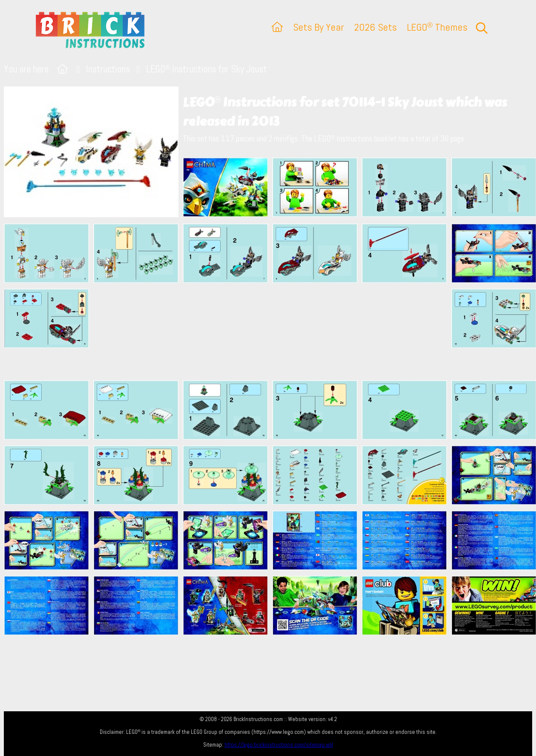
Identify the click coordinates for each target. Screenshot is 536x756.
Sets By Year (318, 27)
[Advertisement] (272, 331)
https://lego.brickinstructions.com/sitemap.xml (279, 745)
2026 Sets (375, 27)
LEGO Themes (437, 27)
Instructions (108, 69)
